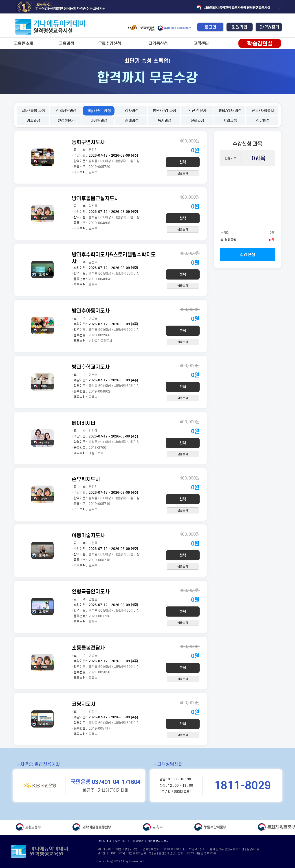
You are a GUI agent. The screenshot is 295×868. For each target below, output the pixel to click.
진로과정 (197, 121)
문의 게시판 (122, 841)
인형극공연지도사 (91, 592)
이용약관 (138, 841)
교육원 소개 (105, 841)
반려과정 (230, 121)
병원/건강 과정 (164, 111)
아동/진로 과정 (99, 111)
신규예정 (263, 121)
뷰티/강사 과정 (230, 111)
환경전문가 (66, 121)
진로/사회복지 (263, 111)
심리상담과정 (66, 111)
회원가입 (240, 27)
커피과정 (33, 121)
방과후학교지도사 (91, 367)
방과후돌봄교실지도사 (95, 198)
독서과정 (165, 121)
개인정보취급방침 (158, 841)
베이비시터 (84, 423)
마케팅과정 (99, 121)
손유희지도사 (86, 479)
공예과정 (132, 121)
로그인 (210, 27)
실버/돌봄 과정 (33, 111)
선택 (183, 162)
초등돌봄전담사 (88, 648)
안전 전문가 (197, 111)
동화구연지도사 (88, 142)
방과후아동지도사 (91, 311)
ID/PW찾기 (269, 27)
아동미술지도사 (88, 535)
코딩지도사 (84, 704)
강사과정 (132, 111)
